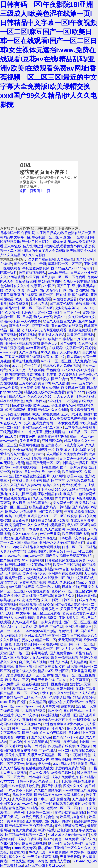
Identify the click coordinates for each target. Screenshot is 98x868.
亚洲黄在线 (34, 821)
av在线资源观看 (65, 299)
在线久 (53, 582)
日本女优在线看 (67, 423)
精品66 (81, 582)
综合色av (51, 817)
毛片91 (62, 680)
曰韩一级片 (8, 273)
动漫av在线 (39, 304)
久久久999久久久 (25, 534)
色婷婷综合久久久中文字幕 (20, 286)
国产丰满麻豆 (47, 618)
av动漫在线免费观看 (80, 427)
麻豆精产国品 (73, 711)
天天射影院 (14, 746)
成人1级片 (61, 520)
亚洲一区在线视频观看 (22, 343)
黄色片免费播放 (24, 830)
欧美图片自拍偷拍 (73, 817)
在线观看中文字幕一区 (66, 348)
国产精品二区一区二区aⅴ (19, 693)
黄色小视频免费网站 (70, 826)
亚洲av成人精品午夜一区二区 (46, 635)
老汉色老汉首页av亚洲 (79, 613)
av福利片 (55, 401)
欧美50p (60, 317)
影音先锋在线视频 (65, 658)
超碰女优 (55, 702)
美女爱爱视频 (30, 388)
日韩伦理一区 (73, 843)
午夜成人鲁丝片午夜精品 (31, 481)
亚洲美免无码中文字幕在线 (36, 538)
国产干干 (64, 286)
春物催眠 (29, 720)
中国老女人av (10, 804)
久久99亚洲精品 (24, 622)
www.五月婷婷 (82, 383)
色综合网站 (87, 494)
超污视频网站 (15, 410)
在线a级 (6, 264)
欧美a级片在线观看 (15, 339)
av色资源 (53, 472)
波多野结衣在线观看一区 (46, 578)
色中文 (52, 374)
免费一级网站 (36, 401)
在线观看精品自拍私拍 (36, 604)
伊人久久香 (75, 728)
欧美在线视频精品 (32, 273)
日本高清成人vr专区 (37, 317)
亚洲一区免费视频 (55, 684)
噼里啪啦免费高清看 (70, 768)
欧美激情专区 (72, 472)
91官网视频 (27, 335)
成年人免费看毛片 (65, 777)
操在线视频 (31, 684)
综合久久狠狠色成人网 (60, 321)
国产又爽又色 (41, 737)
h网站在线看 (40, 728)
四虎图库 (22, 737)
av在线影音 (14, 635)
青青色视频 (17, 808)
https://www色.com (14, 556)
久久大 (10, 290)
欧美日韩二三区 (17, 680)
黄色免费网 (22, 264)
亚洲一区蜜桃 (26, 666)
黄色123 (44, 383)
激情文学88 (9, 582)
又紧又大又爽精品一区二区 (48, 755)
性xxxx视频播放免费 (24, 786)
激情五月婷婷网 (12, 812)
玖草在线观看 (78, 295)
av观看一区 (68, 715)
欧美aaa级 (75, 476)
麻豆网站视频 (29, 445)
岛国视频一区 (44, 450)
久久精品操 (65, 259)
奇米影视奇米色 (63, 405)
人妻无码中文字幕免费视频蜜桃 (24, 551)
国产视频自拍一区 (26, 489)
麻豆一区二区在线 (53, 295)
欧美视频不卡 (15, 525)
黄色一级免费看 (67, 839)
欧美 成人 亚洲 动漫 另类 (75, 450)
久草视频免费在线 (80, 481)
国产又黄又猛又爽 (51, 666)
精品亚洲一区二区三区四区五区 (29, 308)
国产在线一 (60, 379)
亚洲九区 (58, 728)
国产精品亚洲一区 (53, 290)
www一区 (37, 556)
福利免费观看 (19, 304)
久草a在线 (39, 339)
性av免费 (85, 551)
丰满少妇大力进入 (51, 335)
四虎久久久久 (73, 786)
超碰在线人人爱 (24, 671)
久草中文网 (50, 706)
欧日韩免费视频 (34, 843)
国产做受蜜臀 (10, 560)
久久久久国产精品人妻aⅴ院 (21, 485)
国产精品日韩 (15, 565)
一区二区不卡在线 (41, 689)
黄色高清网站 (38, 419)
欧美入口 (70, 494)
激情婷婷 (41, 627)
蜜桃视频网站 (55, 432)
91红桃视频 (36, 374)
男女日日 (19, 503)
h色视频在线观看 (22, 587)
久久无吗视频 (43, 498)
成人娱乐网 (36, 370)
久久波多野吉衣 (84, 799)
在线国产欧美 (85, 689)
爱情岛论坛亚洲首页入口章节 (22, 454)
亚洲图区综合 (52, 441)
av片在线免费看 (38, 591)
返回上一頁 (42, 191)
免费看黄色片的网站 (53, 436)
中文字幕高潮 (79, 680)
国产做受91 (63, 604)
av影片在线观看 (24, 467)
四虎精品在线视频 (62, 746)
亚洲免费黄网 (43, 423)
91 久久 (25, 423)
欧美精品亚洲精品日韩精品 (49, 507)
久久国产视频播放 (48, 790)
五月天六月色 (72, 414)
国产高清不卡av (65, 737)
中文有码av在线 (39, 565)
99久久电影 (38, 852)
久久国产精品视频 (42, 259)
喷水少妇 (55, 711)
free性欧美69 (22, 405)
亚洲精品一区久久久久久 (72, 848)
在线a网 (52, 644)
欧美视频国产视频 (76, 534)
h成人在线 (87, 693)
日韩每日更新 (41, 520)
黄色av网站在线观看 (67, 326)
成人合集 (44, 764)
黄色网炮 (53, 370)
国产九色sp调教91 (58, 821)
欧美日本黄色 (38, 861)
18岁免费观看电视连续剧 (68, 419)
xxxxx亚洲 (8, 702)
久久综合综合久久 (82, 317)
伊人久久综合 (39, 773)
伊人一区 (55, 843)
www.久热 (30, 804)
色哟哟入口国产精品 (65, 697)
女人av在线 (41, 658)
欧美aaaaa (42, 405)
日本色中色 (34, 529)
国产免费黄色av (62, 653)
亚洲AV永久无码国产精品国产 (62, 543)
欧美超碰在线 (10, 600)
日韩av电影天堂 (38, 777)
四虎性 (22, 702)
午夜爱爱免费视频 (36, 268)
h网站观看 (16, 277)
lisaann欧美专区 (24, 848)
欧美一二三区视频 (67, 565)
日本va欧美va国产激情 (39, 631)
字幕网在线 (39, 653)
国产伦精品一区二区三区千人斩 (24, 697)
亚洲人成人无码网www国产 (68, 835)
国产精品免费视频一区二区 (26, 835)
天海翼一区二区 (48, 649)
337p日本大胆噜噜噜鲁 (70, 764)
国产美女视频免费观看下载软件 (69, 556)
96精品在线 (36, 808)
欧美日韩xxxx (34, 644)
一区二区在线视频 (64, 516)
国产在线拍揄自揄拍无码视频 (44, 733)
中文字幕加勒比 (36, 742)
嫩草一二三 (21, 728)
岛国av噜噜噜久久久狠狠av (21, 724)
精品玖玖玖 (17, 397)
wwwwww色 (9, 441)
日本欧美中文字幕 (72, 538)
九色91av (67, 582)
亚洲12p (46, 693)
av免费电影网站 (63, 773)
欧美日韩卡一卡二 (63, 551)
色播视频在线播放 (39, 768)
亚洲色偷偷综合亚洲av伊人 (63, 724)
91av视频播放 (33, 560)
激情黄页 (67, 706)
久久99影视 (50, 600)
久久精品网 (38, 702)
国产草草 (58, 481)
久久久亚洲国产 (66, 693)
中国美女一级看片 (75, 463)
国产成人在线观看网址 (17, 649)
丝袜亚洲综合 (10, 843)
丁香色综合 (48, 750)
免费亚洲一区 (68, 631)
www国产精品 (58, 273)
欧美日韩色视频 (73, 388)
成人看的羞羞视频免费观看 (66, 454)
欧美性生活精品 (60, 339)
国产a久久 (88, 839)
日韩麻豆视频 (48, 467)
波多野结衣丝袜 (67, 308)
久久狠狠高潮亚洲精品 (36, 569)
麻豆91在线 (46, 830)
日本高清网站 (87, 596)
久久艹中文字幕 (27, 715)
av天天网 (33, 277)
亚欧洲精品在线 (50, 494)
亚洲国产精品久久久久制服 (48, 410)
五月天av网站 (80, 379)
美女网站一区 (63, 503)
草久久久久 (17, 857)
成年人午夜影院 (29, 839)
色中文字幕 (33, 366)
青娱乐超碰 (65, 689)
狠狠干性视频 (51, 786)
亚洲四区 (62, 671)
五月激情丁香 (15, 419)
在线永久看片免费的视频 (62, 366)
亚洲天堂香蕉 (81, 671)
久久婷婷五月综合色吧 (76, 374)
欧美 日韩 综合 (35, 746)
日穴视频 (70, 401)
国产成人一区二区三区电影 (29, 326)
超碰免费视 (31, 600)
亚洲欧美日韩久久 (79, 627)
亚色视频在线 (67, 830)
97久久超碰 (60, 383)
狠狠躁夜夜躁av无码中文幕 (21, 321)
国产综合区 (84, 259)
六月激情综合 (73, 702)
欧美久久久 (52, 485)
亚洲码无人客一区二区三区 (41, 312)
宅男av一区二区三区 (62, 808)
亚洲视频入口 (69, 618)
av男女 (17, 366)
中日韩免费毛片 (85, 720)
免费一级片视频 (48, 587)
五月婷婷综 (27, 383)
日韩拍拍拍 (70, 587)
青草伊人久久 (65, 596)
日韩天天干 (69, 600)
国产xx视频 (68, 343)
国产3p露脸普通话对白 (22, 609)
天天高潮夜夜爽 (70, 640)
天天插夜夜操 (70, 352)
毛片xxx (47, 489)
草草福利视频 (58, 852)
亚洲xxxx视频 (22, 450)
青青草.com (75, 392)
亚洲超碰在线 (60, 799)
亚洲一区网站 (27, 781)
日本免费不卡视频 (19, 790)
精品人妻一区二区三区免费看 (63, 277)
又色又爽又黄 (30, 441)
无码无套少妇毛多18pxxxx (44, 866)
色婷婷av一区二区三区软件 (72, 591)
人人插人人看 (64, 397)
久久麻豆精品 (29, 352)
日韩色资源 (17, 861)
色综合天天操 (50, 534)
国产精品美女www (48, 795)
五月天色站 (24, 627)
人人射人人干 (72, 649)
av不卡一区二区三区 (56, 361)
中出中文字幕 (32, 432)
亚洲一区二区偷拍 (39, 675)
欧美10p (11, 512)
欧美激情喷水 (39, 379)
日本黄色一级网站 (73, 458)
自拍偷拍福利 (26, 281)
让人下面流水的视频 (15, 414)
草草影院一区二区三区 (65, 264)
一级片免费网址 (50, 622)
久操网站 (59, 476)
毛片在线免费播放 (29, 817)
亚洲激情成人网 (38, 759)
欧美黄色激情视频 (80, 335)
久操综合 (89, 697)
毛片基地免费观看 (26, 361)
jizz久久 (11, 436)
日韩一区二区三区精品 (79, 547)
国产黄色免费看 (50, 512)
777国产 (49, 286)
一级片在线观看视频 (43, 857)
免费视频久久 (74, 795)
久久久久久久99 (39, 397)
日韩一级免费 (34, 472)
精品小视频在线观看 (31, 711)
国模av (48, 839)
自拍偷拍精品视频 (32, 662)
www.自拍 (62, 569)
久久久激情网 (55, 529)
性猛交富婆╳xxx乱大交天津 (62, 445)
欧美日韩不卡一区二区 (77, 644)
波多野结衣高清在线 (70, 812)
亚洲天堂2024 (38, 516)
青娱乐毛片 (50, 609)
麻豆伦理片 (14, 644)
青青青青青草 (65, 498)
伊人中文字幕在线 (80, 578)
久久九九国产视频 (22, 494)
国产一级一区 (19, 653)
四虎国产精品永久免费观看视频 (36, 547)
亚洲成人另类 (58, 662)
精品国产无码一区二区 (43, 463)
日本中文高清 (22, 795)
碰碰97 (17, 472)
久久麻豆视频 (22, 799)
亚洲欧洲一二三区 (39, 812)
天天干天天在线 (43, 680)
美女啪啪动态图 (50, 281)
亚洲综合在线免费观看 (65, 574)
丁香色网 (56, 627)
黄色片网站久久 (34, 574)
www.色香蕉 (9, 388)
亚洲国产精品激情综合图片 (30, 476)
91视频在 (84, 746)
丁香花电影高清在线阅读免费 (27, 357)
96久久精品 (50, 352)
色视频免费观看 (80, 330)
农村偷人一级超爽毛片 (55, 720)
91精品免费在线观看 (15, 498)
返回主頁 (26, 191)
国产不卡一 (72, 312)
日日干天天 (87, 808)
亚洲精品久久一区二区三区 (43, 427)
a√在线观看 (28, 512)
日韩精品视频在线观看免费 (65, 560)
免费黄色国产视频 (33, 582)
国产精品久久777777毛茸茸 (72, 268)
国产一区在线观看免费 (56, 804)
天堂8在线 (13, 574)
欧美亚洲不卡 (15, 578)
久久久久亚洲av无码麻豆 (46, 525)
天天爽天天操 (70, 857)
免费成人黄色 (60, 861)
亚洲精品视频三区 (44, 458)
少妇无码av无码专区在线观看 (44, 330)
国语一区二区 (27, 290)
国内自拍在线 (15, 374)
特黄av (31, 764)
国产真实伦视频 (62, 304)
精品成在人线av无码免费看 (45, 392)
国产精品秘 (80, 507)
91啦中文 (58, 357)
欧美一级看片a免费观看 (33, 299)
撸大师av (74, 357)
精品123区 (45, 671)
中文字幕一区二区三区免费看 (38, 613)
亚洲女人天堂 (80, 684)
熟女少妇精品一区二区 (39, 640)
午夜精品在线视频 (63, 742)
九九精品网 (79, 662)
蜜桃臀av (45, 848)
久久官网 (12, 312)
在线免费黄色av (39, 503)
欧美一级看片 (15, 516)
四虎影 (90, 348)
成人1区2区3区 (78, 525)
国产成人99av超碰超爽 (17, 618)
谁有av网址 (51, 388)
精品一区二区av (82, 436)
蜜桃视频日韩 (61, 759)
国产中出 (41, 799)
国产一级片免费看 (74, 467)
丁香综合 (15, 742)
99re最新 (39, 264)
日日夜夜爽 (21, 520)
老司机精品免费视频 (38, 596)
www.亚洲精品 (36, 348)
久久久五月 (17, 370)
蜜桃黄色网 (27, 436)
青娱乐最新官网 (82, 410)
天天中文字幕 (15, 755)
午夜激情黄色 (80, 755)
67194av (78, 861)
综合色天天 (50, 343)
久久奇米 (85, 343)
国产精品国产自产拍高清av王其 (29, 826)
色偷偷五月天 (49, 781)
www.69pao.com (28, 706)
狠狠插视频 (50, 715)
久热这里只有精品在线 (80, 281)
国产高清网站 (79, 290)
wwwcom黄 (8, 352)
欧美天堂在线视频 (46, 414)
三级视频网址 (10, 432)
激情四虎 (19, 689)
